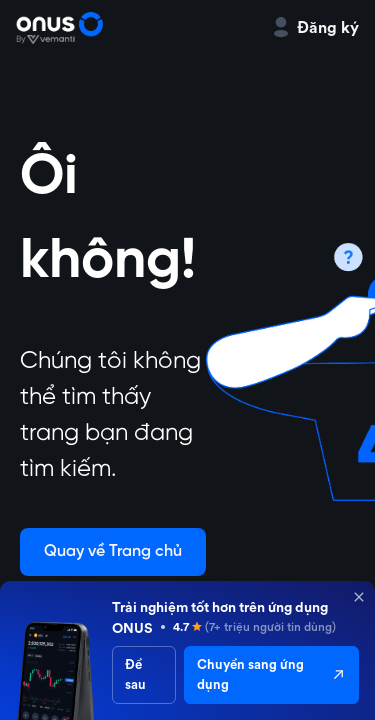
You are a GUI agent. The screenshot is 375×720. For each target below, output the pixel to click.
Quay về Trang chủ (113, 551)
